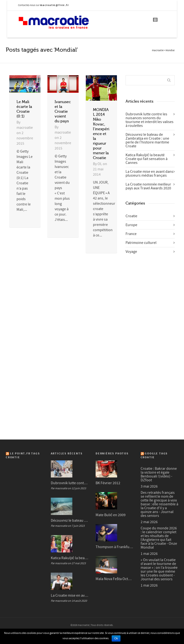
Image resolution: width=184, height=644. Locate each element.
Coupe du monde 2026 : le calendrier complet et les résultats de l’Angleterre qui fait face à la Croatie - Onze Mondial (159, 538)
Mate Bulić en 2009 (111, 515)
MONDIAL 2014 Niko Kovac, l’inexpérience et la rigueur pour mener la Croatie (101, 134)
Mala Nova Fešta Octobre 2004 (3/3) (115, 579)
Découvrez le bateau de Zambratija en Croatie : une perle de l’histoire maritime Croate (147, 140)
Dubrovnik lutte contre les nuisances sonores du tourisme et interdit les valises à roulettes (149, 120)
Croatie (131, 216)
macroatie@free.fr (55, 5)
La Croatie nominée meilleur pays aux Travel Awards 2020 (148, 186)
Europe (131, 225)
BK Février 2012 (108, 483)
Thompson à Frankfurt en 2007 (115, 547)
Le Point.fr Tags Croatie (23, 455)
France (131, 234)
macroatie (158, 50)
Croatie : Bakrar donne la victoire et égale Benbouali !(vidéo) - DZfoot (159, 474)
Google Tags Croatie (154, 455)
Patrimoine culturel (141, 243)
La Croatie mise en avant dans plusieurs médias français (149, 173)
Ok (116, 638)
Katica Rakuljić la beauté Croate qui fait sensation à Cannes (147, 159)
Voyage (131, 252)
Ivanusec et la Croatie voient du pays (63, 111)
